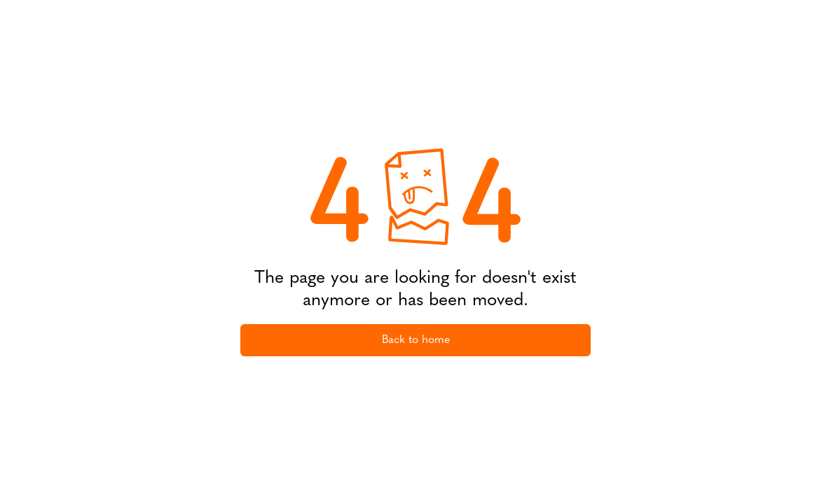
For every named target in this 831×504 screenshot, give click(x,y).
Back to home (416, 340)
